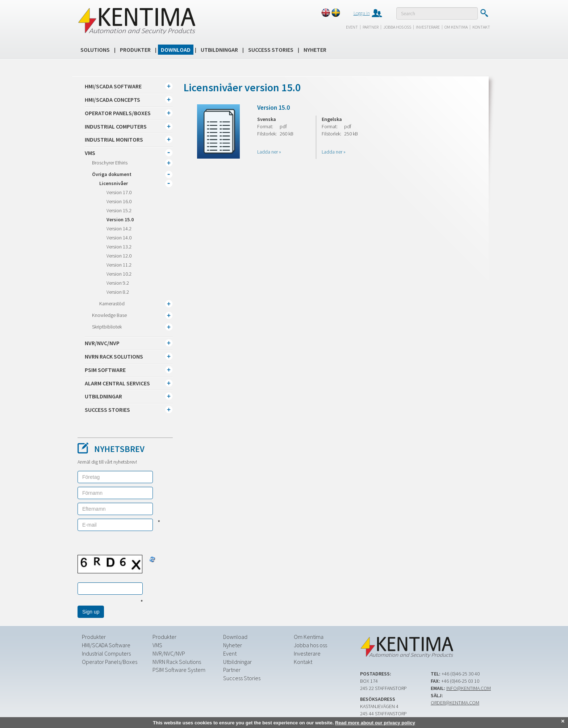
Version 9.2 (118, 283)
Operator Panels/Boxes (110, 662)
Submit (484, 13)
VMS (157, 645)
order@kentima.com (455, 703)
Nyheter (315, 50)
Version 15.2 (119, 210)
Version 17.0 (119, 192)
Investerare (428, 27)
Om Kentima (456, 27)
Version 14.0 (119, 238)
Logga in (362, 13)
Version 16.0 (119, 201)
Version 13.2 (119, 247)
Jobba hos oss (397, 27)
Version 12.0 (119, 256)
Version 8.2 (118, 292)
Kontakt (481, 27)
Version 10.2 (119, 274)
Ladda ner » (269, 152)
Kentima (136, 21)
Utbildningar (219, 50)
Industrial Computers (106, 653)
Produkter (135, 50)
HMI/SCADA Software (106, 645)
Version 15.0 (120, 219)
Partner (371, 27)
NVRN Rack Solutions (177, 662)
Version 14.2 (119, 229)
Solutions (95, 50)
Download (176, 50)
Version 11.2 (119, 265)
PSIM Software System (179, 670)
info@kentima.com (469, 688)
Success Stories (271, 50)
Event (352, 27)
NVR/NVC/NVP (169, 653)
